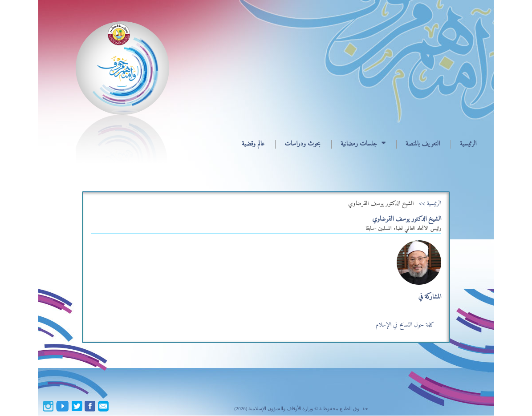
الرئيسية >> (430, 204)
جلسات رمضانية (359, 144)
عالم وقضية (253, 144)
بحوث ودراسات (303, 144)
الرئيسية (468, 144)
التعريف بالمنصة (423, 144)
